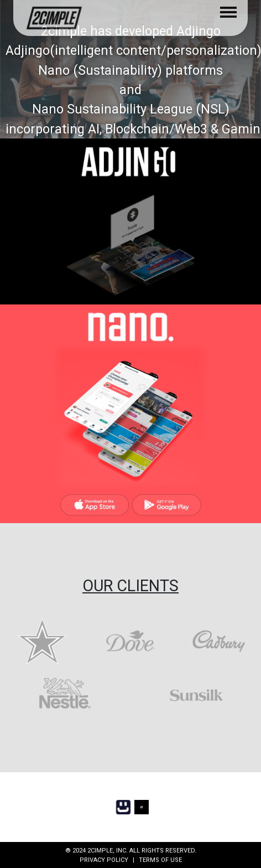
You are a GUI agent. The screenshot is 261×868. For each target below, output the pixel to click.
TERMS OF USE (160, 860)
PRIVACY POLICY (104, 860)
